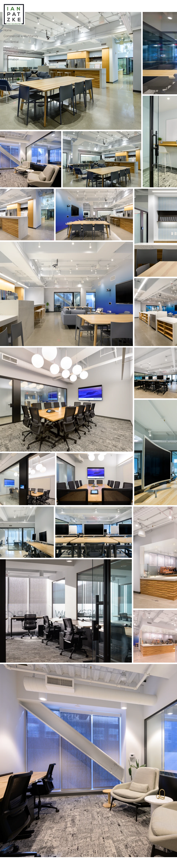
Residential (11, 42)
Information (11, 59)
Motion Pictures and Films (21, 53)
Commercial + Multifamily (21, 36)
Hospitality (11, 48)
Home (8, 30)
